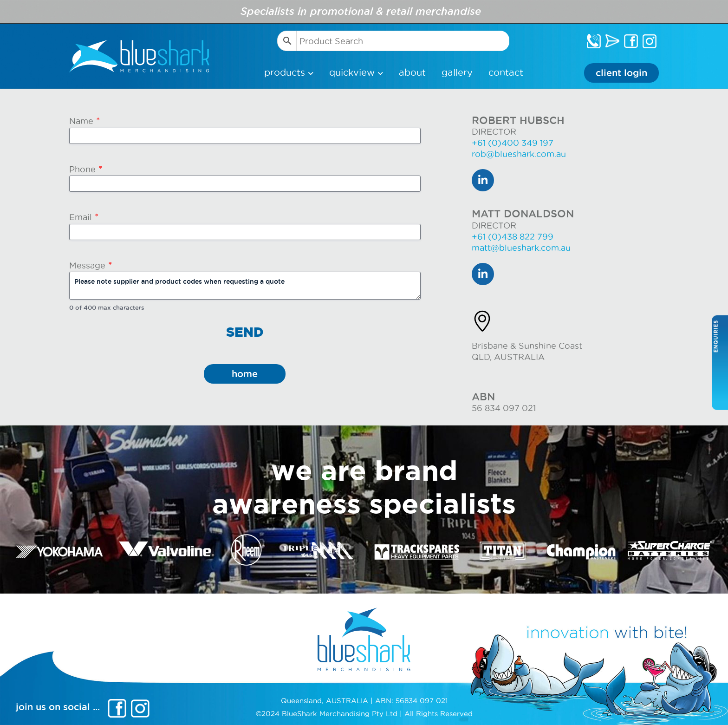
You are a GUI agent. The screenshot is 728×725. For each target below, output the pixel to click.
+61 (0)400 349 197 (513, 143)
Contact (506, 72)
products (286, 72)
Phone (86, 169)
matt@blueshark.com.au (521, 248)
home (245, 374)
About (412, 72)
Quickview (353, 72)
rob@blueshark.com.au (519, 154)
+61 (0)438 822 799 (513, 237)
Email (84, 217)
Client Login (621, 73)
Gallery (457, 72)
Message (91, 265)
